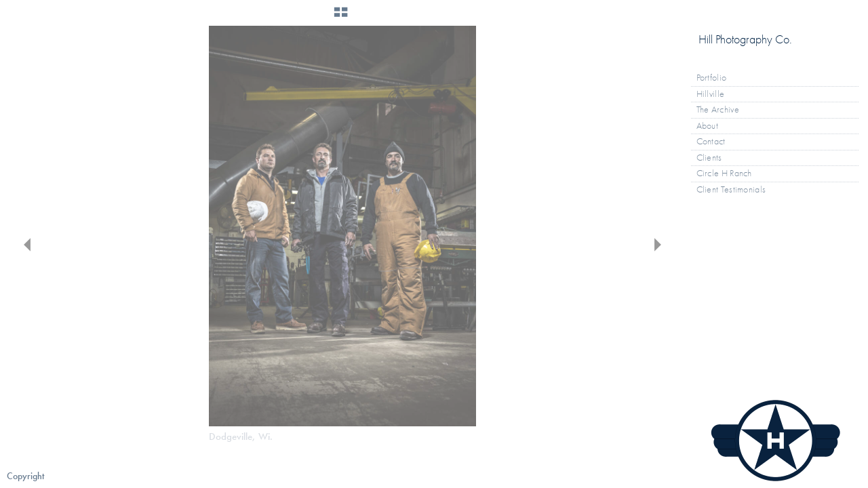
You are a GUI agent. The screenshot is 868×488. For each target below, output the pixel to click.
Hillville (711, 94)
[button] (341, 17)
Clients (709, 158)
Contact (711, 141)
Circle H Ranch (724, 173)
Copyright (25, 476)
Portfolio (717, 78)
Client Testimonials (731, 189)
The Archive (724, 110)
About (708, 126)
